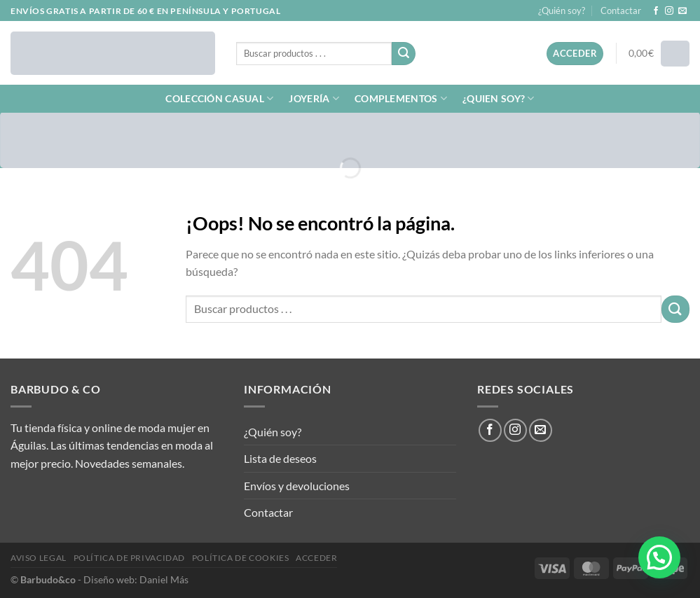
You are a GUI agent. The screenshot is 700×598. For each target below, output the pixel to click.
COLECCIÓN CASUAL (219, 98)
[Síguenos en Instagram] (669, 11)
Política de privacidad (129, 558)
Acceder (316, 558)
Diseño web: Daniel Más (136, 579)
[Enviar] (404, 54)
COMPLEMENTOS (401, 98)
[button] (659, 557)
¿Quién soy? (562, 11)
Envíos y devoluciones (297, 486)
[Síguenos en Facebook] (656, 11)
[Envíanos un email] (682, 11)
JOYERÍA (314, 98)
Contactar (621, 11)
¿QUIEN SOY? (499, 98)
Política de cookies (241, 558)
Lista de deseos (280, 458)
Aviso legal (39, 558)
